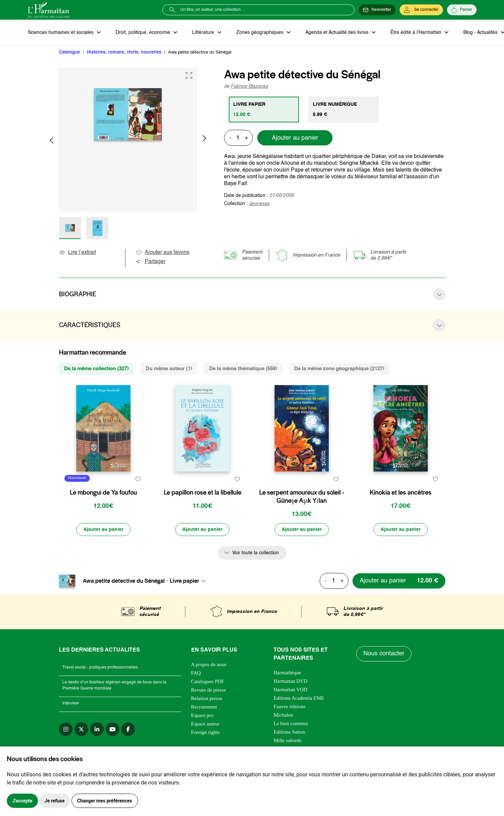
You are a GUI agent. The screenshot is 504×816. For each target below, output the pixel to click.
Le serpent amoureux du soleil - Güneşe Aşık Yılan (302, 497)
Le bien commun (291, 723)
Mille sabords (287, 740)
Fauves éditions (289, 706)
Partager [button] (150, 262)
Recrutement (204, 707)
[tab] (264, 110)
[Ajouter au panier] (103, 530)
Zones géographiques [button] (260, 33)
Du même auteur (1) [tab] (169, 369)
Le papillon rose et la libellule (203, 493)
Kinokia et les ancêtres (401, 493)
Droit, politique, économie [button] (144, 33)
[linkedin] (97, 729)
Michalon (283, 715)
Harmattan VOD (290, 690)
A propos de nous (209, 664)
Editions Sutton (289, 732)
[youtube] (113, 729)
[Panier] (462, 10)
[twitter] (81, 729)
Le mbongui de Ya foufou (103, 493)
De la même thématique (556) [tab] (243, 369)
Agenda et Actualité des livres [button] (338, 33)
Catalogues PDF (208, 681)
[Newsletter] (377, 10)
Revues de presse (209, 690)
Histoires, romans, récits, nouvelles (124, 52)
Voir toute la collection (256, 553)
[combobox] (190, 581)
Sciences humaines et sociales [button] (61, 33)
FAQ (196, 673)
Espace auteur (205, 724)
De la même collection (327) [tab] (96, 369)
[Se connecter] (421, 10)
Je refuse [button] (55, 801)
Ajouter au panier (295, 138)
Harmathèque (287, 673)
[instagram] (66, 729)
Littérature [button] (204, 33)
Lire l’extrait (77, 253)
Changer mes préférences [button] (105, 801)
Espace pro (202, 715)
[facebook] (128, 729)
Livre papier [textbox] (185, 581)
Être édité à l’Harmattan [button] (417, 33)
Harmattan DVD (290, 681)
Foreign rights (206, 732)
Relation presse (207, 698)
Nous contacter (384, 654)
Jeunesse (259, 204)
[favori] (138, 479)
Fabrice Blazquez (249, 86)
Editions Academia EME (299, 698)
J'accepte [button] (22, 801)
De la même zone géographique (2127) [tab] (339, 369)
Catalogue (69, 52)
